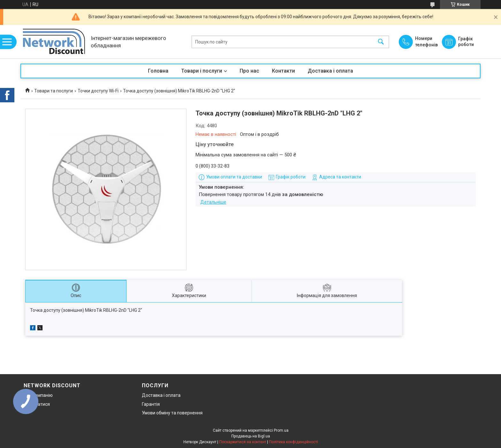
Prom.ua (281, 430)
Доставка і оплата (330, 71)
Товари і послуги (202, 71)
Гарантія (151, 404)
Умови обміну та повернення (172, 413)
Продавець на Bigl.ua (251, 436)
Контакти (283, 71)
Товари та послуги (54, 91)
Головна (158, 71)
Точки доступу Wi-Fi (98, 91)
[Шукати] (381, 42)
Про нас (249, 71)
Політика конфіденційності (293, 442)
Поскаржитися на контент (243, 442)
